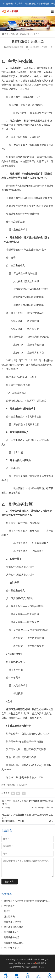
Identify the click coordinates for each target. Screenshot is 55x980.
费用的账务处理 (11, 937)
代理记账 (14, 34)
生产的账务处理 (11, 948)
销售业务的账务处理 (14, 943)
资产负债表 (9, 906)
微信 (38, 976)
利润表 (7, 911)
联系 (49, 976)
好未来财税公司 (33, 959)
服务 (16, 976)
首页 (5, 34)
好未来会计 (19, 47)
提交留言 (10, 882)
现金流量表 (9, 916)
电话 (27, 976)
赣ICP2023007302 (26, 963)
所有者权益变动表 (12, 922)
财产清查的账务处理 (14, 927)
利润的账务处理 (11, 932)
